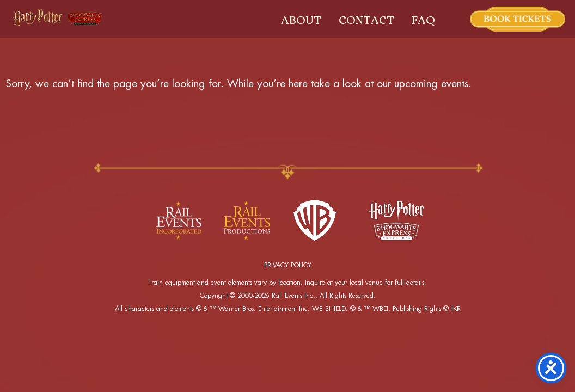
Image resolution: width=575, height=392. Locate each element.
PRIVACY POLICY (288, 265)
